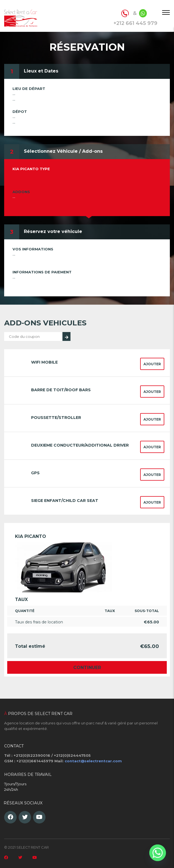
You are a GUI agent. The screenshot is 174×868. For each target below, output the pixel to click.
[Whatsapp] (158, 853)
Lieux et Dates (41, 71)
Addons (21, 192)
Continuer (87, 668)
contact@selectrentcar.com (93, 761)
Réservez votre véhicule (53, 231)
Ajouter (152, 364)
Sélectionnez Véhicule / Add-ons (63, 151)
